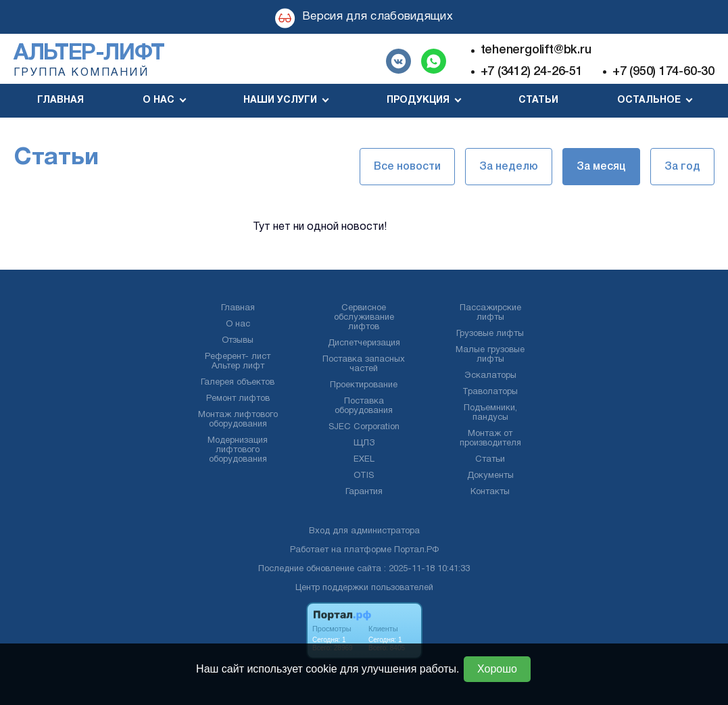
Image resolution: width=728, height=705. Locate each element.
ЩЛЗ (364, 443)
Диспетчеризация (364, 343)
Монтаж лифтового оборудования (238, 420)
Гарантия (364, 492)
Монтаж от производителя (490, 439)
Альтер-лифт (89, 54)
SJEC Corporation (364, 427)
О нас (238, 324)
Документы (490, 476)
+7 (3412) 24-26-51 (532, 72)
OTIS (364, 476)
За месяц (601, 167)
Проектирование (364, 385)
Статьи (538, 100)
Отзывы (238, 341)
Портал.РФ (416, 550)
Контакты (490, 492)
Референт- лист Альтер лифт (238, 362)
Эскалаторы (490, 376)
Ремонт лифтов (238, 399)
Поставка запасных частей (364, 364)
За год (682, 167)
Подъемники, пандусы (490, 413)
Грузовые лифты (490, 334)
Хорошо (497, 669)
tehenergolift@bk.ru (536, 50)
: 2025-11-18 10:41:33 (427, 569)
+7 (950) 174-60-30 (663, 72)
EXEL (364, 460)
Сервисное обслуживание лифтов (364, 318)
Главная (60, 100)
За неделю (509, 167)
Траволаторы (490, 392)
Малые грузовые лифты (490, 355)
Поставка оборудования (364, 406)
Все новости (407, 167)
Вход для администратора (364, 531)
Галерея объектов (238, 383)
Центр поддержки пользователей (364, 588)
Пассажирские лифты (490, 313)
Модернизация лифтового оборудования (238, 450)
